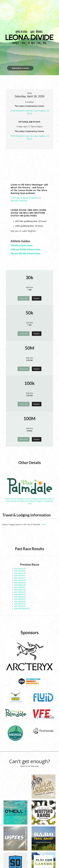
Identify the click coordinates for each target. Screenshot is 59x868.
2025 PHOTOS (20, 571)
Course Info (24, 298)
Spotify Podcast (19, 201)
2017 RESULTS (20, 592)
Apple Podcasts (31, 198)
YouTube (15, 198)
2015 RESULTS (20, 597)
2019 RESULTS (20, 585)
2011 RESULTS (20, 606)
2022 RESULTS (20, 580)
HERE (44, 524)
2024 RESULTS (20, 573)
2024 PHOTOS (20, 576)
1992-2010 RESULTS (22, 609)
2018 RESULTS (20, 590)
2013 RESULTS (20, 602)
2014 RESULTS (20, 599)
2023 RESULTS (20, 578)
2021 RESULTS (20, 583)
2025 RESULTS (20, 569)
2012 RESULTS (20, 604)
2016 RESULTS (20, 594)
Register (37, 298)
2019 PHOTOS (20, 587)
